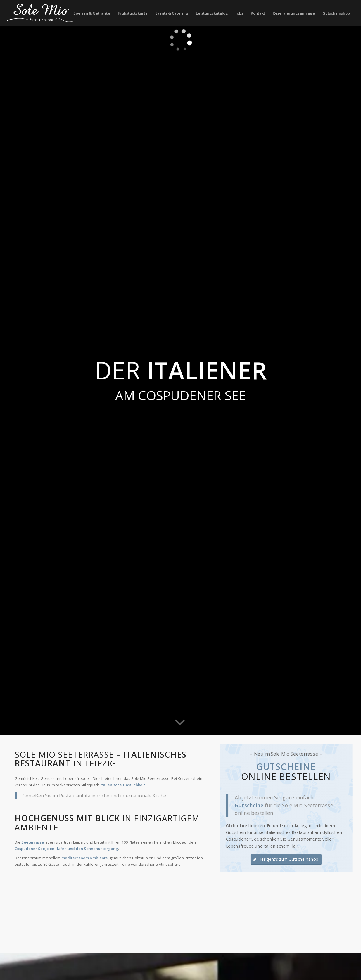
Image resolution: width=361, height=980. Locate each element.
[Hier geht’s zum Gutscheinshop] (286, 859)
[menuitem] (92, 13)
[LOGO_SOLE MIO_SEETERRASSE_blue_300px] (41, 13)
